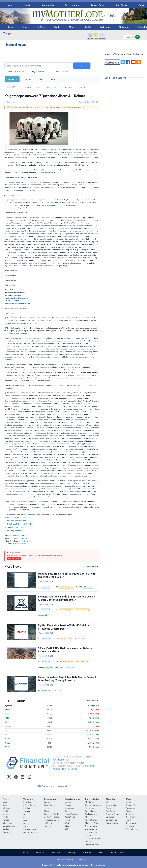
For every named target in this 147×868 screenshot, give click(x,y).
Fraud (70, 639)
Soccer (26, 826)
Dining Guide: (92, 799)
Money (72, 27)
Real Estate (122, 5)
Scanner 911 (131, 805)
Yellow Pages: (132, 829)
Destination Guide (52, 817)
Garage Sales (111, 820)
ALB (47, 668)
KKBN (67, 829)
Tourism (6, 832)
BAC (7, 722)
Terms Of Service (70, 769)
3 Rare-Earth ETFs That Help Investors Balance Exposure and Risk (65, 650)
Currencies (51, 87)
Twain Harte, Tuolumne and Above (91, 814)
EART (52, 668)
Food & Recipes (71, 814)
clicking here (37, 190)
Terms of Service (65, 859)
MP (56, 668)
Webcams (105, 27)
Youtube (23, 544)
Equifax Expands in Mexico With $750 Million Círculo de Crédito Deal (64, 627)
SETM (68, 668)
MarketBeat (46, 587)
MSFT (7, 735)
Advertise (87, 852)
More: (129, 799)
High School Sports (31, 832)
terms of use (82, 370)
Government (85, 662)
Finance (88, 835)
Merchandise (111, 805)
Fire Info (47, 826)
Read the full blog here (79, 165)
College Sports (30, 829)
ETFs (41, 79)
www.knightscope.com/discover (48, 170)
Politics (6, 820)
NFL (25, 814)
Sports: (27, 811)
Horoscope (69, 808)
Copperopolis (91, 826)
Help (101, 852)
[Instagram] (29, 777)
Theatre (68, 805)
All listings (89, 802)
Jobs (108, 802)
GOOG (8, 726)
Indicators (60, 72)
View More (92, 566)
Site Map (72, 852)
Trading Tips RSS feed (16, 527)
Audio (129, 802)
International (66, 87)
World (57, 27)
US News (41, 27)
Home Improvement (94, 838)
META (7, 730)
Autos (108, 808)
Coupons (130, 826)
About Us (40, 852)
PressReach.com (34, 515)
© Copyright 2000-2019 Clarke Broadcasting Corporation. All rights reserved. (74, 865)
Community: (50, 799)
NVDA (90, 587)
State (25, 27)
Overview (27, 87)
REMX (62, 668)
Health (47, 808)
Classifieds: (111, 799)
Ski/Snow (27, 808)
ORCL (7, 743)
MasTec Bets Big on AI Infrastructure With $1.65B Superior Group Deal (67, 575)
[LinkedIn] (23, 777)
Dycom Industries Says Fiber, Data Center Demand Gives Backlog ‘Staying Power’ (67, 679)
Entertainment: (72, 799)
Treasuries (82, 87)
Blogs (46, 811)
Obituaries (124, 27)
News (10, 5)
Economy (63, 639)
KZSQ (67, 826)
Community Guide (51, 814)
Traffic (88, 27)
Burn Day (27, 802)
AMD (7, 718)
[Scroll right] (143, 5)
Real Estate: (91, 829)
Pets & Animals (112, 823)
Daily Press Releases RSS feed (19, 524)
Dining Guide (98, 5)
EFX (83, 639)
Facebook (11, 208)
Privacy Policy (84, 859)
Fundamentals (91, 832)
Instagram (35, 208)
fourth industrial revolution (42, 155)
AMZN (8, 710)
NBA (25, 820)
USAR (73, 668)
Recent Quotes (14, 72)
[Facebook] (16, 777)
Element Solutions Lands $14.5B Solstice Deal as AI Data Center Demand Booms (66, 598)
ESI (46, 616)
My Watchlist (38, 72)
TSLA (7, 747)
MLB (25, 817)
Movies (68, 802)
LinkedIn (24, 208)
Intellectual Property (82, 610)
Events (47, 802)
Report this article (14, 559)
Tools (54, 79)
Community (48, 5)
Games (68, 811)
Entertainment (73, 5)
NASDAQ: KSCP (56, 150)
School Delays (9, 826)
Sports (28, 5)
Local (11, 27)
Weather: (28, 799)
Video (129, 811)
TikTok (24, 538)
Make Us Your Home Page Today (122, 54)
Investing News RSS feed (17, 521)
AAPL (7, 714)
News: (6, 799)
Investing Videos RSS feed (17, 531)
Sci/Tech (6, 829)
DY (61, 690)
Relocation (90, 841)
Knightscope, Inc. (43, 150)
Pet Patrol (48, 823)
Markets (12, 79)
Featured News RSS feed (17, 517)
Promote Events (112, 814)
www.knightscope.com (55, 205)
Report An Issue (117, 852)
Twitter (18, 208)
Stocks (28, 79)
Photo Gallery (132, 823)
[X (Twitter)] (9, 777)
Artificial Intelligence (66, 587)
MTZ (85, 587)
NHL (25, 823)
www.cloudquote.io (61, 760)
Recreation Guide (51, 820)
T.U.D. (129, 820)
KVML (67, 823)
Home (26, 852)
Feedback (56, 852)
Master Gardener (92, 844)
